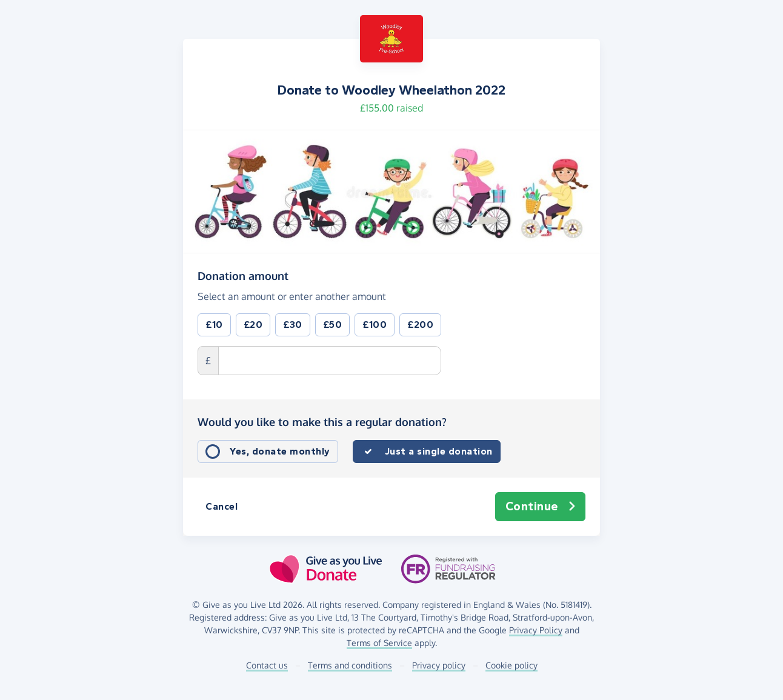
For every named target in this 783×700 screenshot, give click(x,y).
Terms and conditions (350, 665)
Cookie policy (511, 665)
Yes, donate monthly (280, 451)
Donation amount (243, 275)
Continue (541, 507)
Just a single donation (439, 451)
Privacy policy (439, 665)
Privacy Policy (536, 630)
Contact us (267, 665)
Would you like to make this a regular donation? (322, 422)
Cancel (222, 506)
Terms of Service (379, 643)
